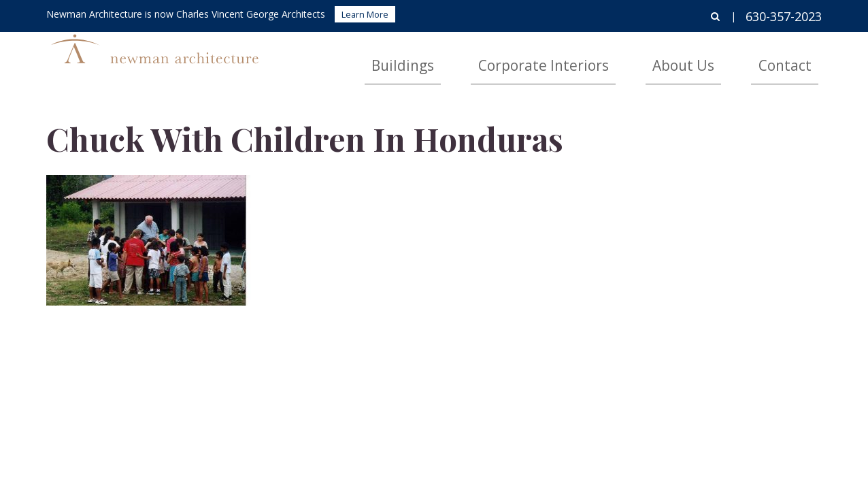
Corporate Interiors (626, 58)
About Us (728, 58)
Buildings (524, 58)
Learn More (365, 14)
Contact (799, 58)
